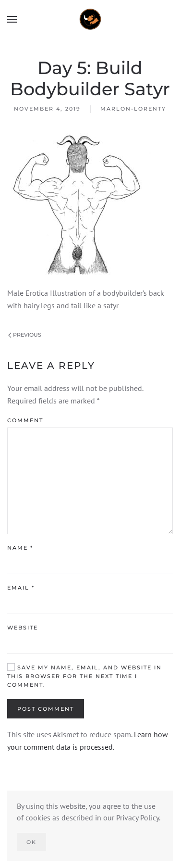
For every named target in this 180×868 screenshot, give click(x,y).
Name (20, 548)
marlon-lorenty (133, 109)
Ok (31, 842)
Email (21, 588)
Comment (25, 420)
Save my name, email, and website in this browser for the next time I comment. (84, 676)
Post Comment (46, 709)
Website (23, 628)
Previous (25, 335)
